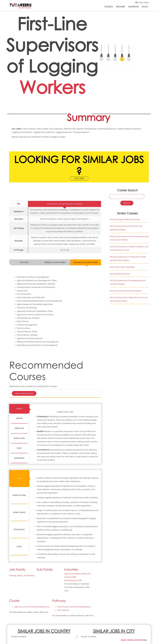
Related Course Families (55, 262)
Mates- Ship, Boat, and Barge (122, 267)
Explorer (120, 7)
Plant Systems (63, 610)
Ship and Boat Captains (120, 274)
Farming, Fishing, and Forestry (22, 576)
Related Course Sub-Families (86, 262)
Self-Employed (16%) (73, 580)
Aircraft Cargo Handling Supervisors (125, 219)
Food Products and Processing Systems (74, 607)
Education (24, 262)
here (66, 591)
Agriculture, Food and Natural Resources (32, 607)
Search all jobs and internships (134, 640)
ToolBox (109, 7)
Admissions (133, 7)
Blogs (145, 7)
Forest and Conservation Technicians (125, 291)
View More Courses (24, 393)
